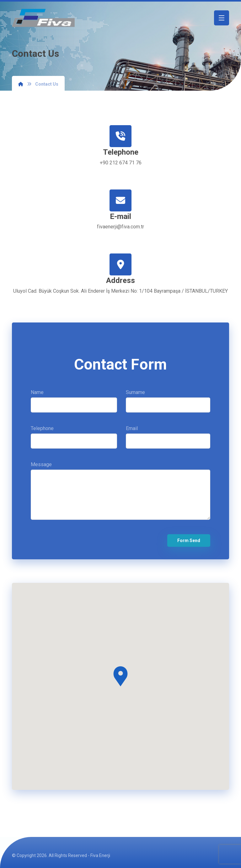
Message (120, 495)
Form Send (189, 541)
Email (168, 439)
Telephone (74, 439)
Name (74, 403)
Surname (168, 403)
